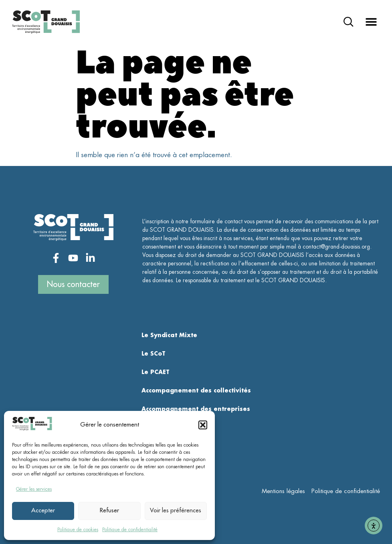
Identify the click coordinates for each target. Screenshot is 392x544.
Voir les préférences (176, 511)
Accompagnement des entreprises (196, 409)
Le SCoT (154, 354)
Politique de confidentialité (130, 530)
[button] (203, 425)
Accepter (43, 511)
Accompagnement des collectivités (196, 390)
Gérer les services (34, 489)
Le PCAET (156, 372)
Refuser (109, 511)
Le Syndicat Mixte (169, 335)
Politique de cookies (78, 530)
